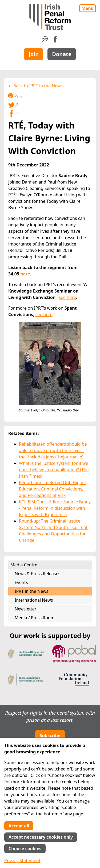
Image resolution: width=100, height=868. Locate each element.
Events (21, 582)
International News (34, 600)
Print (16, 96)
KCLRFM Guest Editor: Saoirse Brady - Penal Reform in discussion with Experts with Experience (55, 508)
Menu (88, 8)
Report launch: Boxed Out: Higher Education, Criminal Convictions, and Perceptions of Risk (53, 489)
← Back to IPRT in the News (35, 86)
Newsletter (25, 609)
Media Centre (24, 565)
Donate (62, 54)
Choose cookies (25, 848)
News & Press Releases (37, 574)
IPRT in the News (31, 591)
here (25, 274)
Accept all (19, 826)
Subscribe (50, 735)
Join (34, 54)
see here (67, 297)
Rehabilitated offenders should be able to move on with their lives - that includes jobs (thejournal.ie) (53, 450)
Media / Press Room (35, 618)
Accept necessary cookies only (41, 837)
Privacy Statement (22, 861)
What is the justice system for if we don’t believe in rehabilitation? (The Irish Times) (54, 470)
